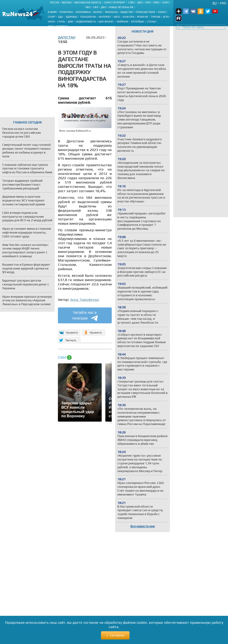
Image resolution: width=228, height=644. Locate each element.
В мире (52, 12)
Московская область (88, 3)
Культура (128, 17)
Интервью (138, 22)
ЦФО (140, 3)
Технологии (88, 17)
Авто (117, 17)
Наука (162, 12)
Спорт (52, 17)
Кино (51, 22)
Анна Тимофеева (84, 300)
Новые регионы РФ (121, 7)
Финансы (111, 12)
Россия (54, 3)
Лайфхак (122, 22)
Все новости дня (143, 526)
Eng (223, 3)
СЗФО (131, 3)
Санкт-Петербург (115, 3)
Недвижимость (86, 22)
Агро (166, 17)
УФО (88, 7)
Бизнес (98, 12)
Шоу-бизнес (106, 22)
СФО (96, 7)
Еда (60, 17)
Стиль (61, 22)
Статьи (151, 22)
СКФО (165, 3)
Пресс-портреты (58, 26)
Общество (127, 12)
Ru (215, 3)
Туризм (155, 17)
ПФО (148, 3)
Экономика (83, 12)
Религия (142, 17)
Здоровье (71, 17)
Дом (70, 22)
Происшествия (145, 12)
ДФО (103, 7)
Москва (67, 3)
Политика (66, 12)
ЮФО (156, 3)
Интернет (105, 17)
